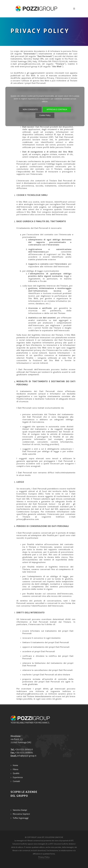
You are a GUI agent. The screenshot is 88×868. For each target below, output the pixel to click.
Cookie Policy (45, 115)
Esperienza (18, 777)
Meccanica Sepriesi (21, 814)
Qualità (16, 773)
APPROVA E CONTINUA (57, 109)
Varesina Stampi (20, 810)
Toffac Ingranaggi (21, 818)
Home (15, 765)
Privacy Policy (44, 857)
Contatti (16, 781)
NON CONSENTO (30, 109)
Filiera (16, 769)
